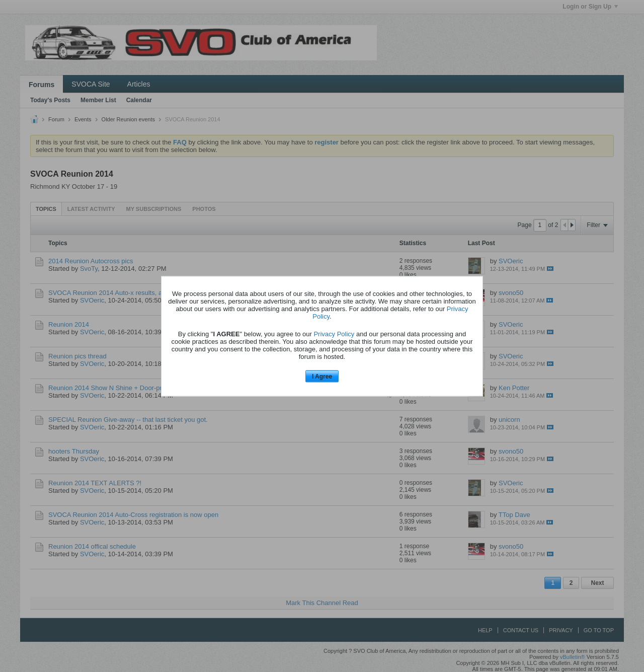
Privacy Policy (334, 334)
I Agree (322, 377)
